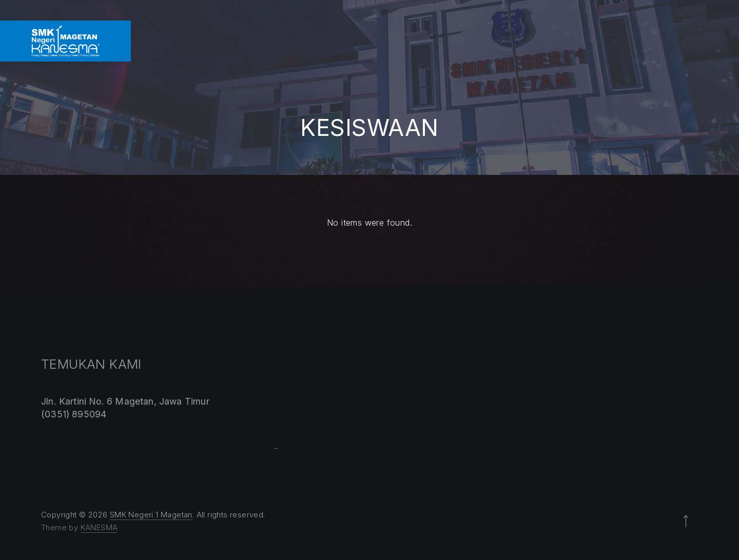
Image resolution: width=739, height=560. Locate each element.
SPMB (584, 41)
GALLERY (634, 41)
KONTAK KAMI (700, 41)
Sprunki (276, 448)
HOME (258, 41)
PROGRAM (475, 41)
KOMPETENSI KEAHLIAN (387, 41)
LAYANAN (533, 41)
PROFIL (305, 41)
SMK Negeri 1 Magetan (151, 515)
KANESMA (99, 527)
